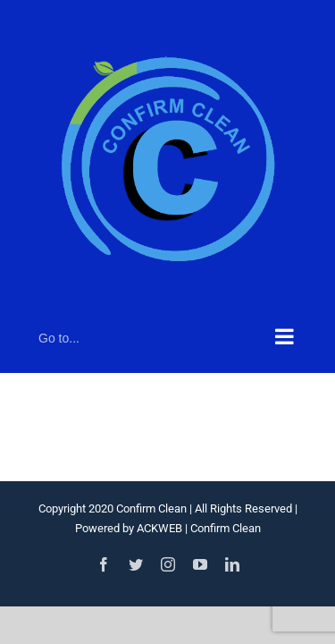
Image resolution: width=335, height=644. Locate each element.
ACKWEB (159, 528)
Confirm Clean (226, 528)
